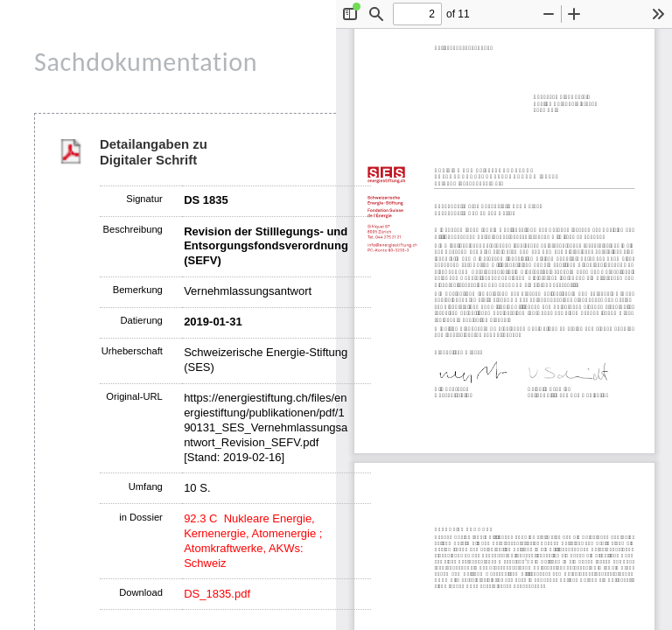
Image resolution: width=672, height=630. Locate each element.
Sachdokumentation (146, 62)
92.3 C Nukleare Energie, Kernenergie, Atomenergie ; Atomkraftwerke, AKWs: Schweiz (253, 541)
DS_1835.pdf (217, 594)
